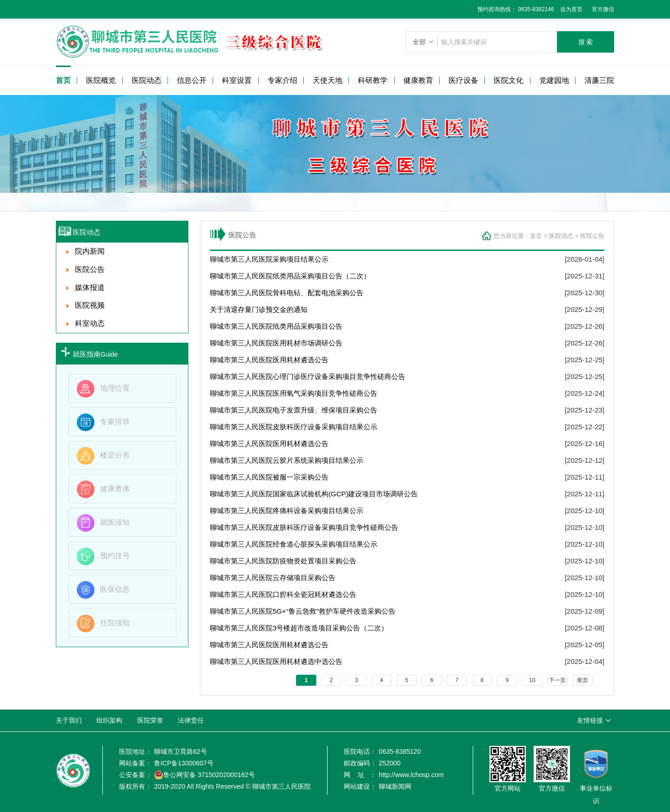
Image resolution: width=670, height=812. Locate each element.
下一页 (557, 680)
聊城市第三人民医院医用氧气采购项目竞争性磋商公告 (294, 393)
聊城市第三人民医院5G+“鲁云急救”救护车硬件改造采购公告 (303, 611)
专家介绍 (282, 80)
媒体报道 (90, 288)
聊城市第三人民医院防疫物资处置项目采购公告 (283, 561)
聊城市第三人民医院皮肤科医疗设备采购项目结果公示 (294, 427)
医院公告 (592, 236)
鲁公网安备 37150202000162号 (204, 775)
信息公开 (192, 80)
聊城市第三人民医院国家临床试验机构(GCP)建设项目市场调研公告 (314, 494)
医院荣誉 (150, 720)
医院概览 (101, 80)
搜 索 (586, 42)
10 (532, 680)
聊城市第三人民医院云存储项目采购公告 (273, 578)
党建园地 (554, 80)
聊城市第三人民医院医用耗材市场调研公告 (276, 343)
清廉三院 (599, 80)
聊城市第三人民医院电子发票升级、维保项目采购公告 (294, 410)
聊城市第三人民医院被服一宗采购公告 (269, 477)
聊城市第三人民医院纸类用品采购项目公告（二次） (290, 276)
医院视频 (90, 305)
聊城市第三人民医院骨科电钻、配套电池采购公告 (287, 293)
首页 (63, 80)
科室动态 (90, 323)
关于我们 (69, 720)
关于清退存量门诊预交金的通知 (259, 309)
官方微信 (603, 9)
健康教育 (418, 80)
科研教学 (373, 80)
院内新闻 (90, 251)
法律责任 (191, 720)
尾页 (583, 680)
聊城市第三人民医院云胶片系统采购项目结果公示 (287, 460)
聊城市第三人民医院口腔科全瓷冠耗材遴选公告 (283, 594)
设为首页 (568, 9)
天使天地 (328, 80)
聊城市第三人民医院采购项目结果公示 (269, 259)
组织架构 (109, 720)
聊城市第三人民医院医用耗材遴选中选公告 (276, 661)
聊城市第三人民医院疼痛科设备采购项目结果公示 (287, 511)
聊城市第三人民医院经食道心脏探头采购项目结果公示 (294, 544)
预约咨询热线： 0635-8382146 (516, 9)
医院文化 (509, 80)
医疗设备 (463, 80)
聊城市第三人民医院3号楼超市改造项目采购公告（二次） (299, 628)
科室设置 (237, 80)
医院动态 (147, 80)
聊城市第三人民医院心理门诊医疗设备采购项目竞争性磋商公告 (308, 376)
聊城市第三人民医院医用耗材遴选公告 (269, 360)
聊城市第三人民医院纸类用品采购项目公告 (276, 326)
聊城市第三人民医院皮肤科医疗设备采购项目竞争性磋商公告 (304, 527)
